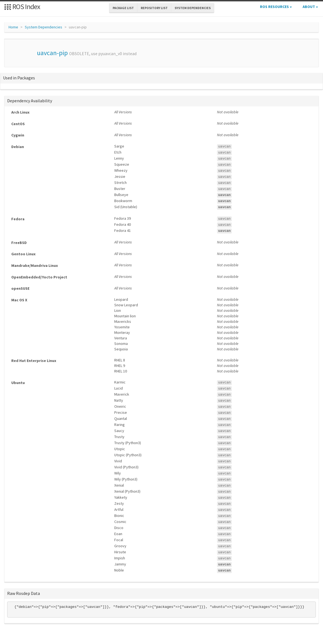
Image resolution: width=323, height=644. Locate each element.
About (310, 7)
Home (13, 27)
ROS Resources (276, 7)
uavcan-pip (52, 53)
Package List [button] (123, 8)
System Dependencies (44, 27)
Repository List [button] (154, 8)
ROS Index (22, 6)
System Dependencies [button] (193, 8)
